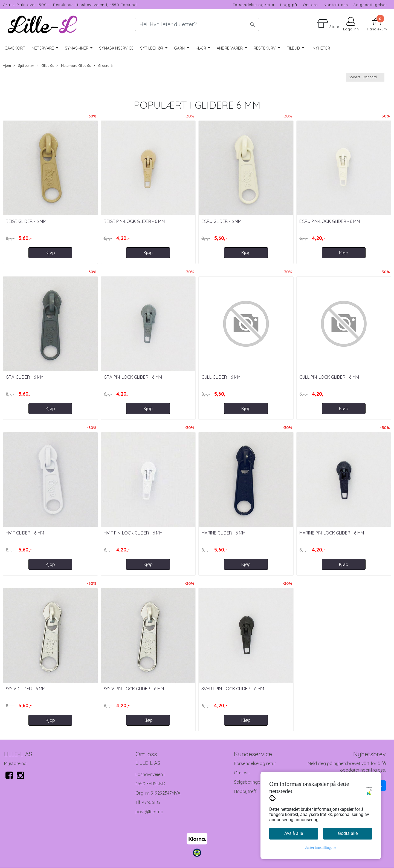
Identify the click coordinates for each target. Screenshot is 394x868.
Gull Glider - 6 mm (221, 377)
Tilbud (294, 48)
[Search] (197, 24)
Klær (201, 48)
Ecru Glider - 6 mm (221, 221)
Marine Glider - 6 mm (223, 533)
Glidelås (45, 66)
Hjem (7, 65)
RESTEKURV (265, 48)
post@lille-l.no (149, 812)
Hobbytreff (245, 791)
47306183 (151, 802)
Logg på (289, 5)
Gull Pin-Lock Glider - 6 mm (329, 377)
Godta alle (348, 833)
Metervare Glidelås (74, 66)
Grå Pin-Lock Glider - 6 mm (133, 377)
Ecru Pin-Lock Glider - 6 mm (330, 221)
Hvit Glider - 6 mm (25, 533)
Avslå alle (294, 833)
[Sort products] (365, 77)
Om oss (310, 5)
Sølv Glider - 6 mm (26, 689)
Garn (180, 48)
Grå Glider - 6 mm (25, 377)
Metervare (43, 48)
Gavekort (15, 48)
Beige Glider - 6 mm (26, 221)
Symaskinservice (116, 48)
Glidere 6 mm (107, 66)
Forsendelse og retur (254, 5)
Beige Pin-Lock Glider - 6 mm (134, 221)
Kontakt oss (336, 5)
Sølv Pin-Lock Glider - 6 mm (134, 689)
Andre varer (230, 48)
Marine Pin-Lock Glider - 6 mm (332, 533)
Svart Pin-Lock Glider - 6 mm (233, 689)
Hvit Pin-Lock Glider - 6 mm (133, 533)
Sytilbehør (152, 48)
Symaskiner (77, 48)
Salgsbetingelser (370, 5)
